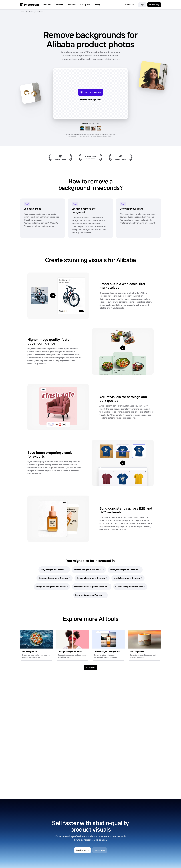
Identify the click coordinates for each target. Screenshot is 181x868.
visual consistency (115, 520)
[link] (54, 570)
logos (137, 412)
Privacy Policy (108, 136)
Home (22, 12)
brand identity (113, 526)
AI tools (113, 415)
